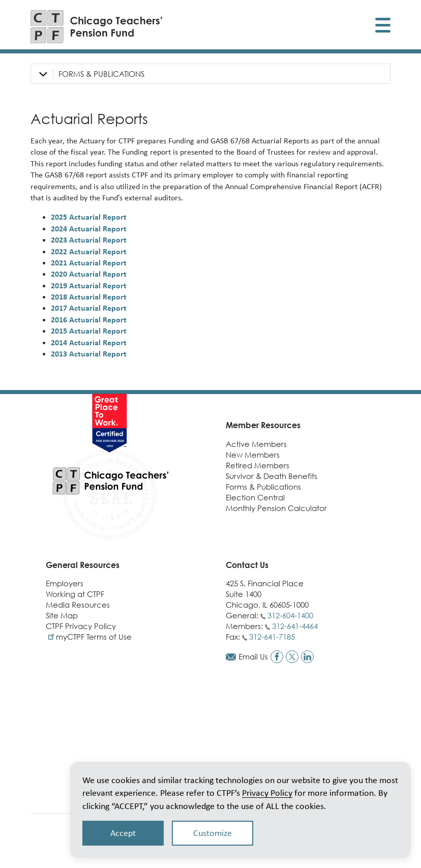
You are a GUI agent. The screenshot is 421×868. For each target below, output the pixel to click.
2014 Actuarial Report (89, 342)
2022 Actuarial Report (89, 251)
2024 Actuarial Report (89, 229)
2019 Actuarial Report (89, 286)
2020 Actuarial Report (89, 274)
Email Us (253, 656)
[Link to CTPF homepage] (97, 27)
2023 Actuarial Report (89, 240)
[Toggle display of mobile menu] (383, 27)
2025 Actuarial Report (89, 217)
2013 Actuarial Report (89, 354)
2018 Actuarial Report (89, 297)
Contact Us (247, 565)
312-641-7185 (272, 637)
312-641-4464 (295, 626)
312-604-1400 (290, 615)
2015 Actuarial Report (89, 331)
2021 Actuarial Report (89, 263)
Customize (213, 833)
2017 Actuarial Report (89, 308)
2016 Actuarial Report (89, 320)
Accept (123, 833)
